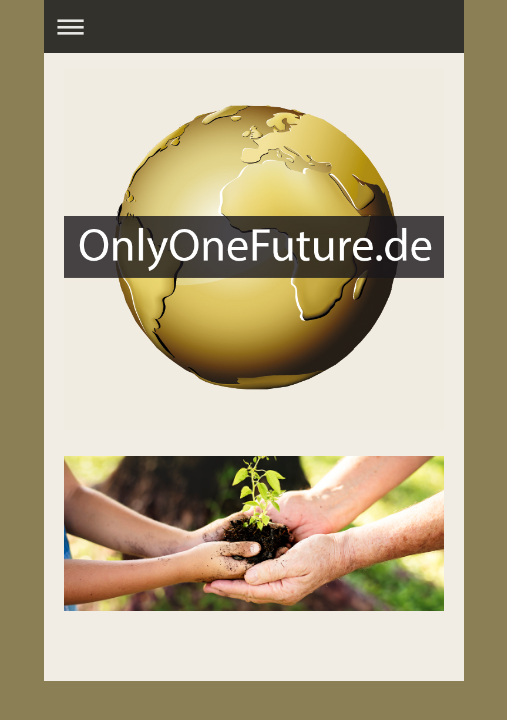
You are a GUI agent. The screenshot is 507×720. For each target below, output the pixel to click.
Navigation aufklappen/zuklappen (254, 26)
